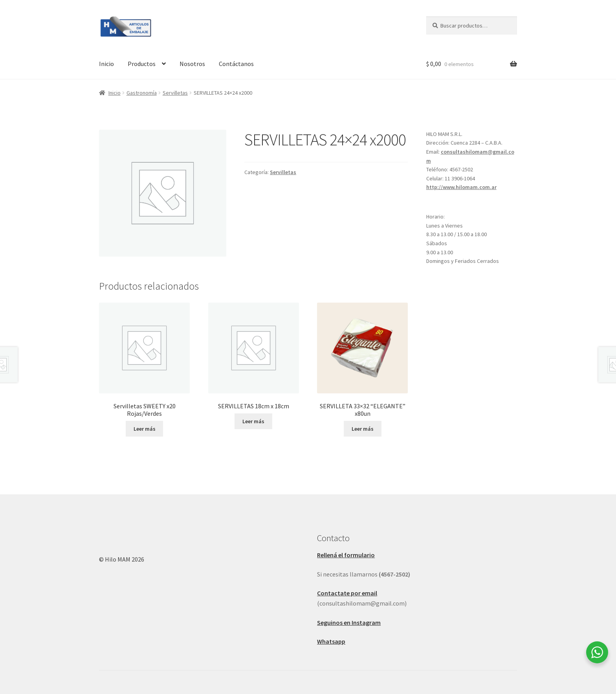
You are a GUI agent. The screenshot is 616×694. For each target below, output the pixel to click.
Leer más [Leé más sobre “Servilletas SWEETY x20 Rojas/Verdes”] (145, 429)
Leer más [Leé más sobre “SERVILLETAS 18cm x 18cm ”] (253, 421)
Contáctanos (236, 64)
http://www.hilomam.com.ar (461, 187)
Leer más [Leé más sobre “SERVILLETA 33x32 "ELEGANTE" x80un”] (363, 429)
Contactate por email (347, 593)
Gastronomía (142, 93)
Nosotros (192, 64)
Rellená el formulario (346, 555)
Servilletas (175, 93)
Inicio (106, 64)
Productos (142, 64)
